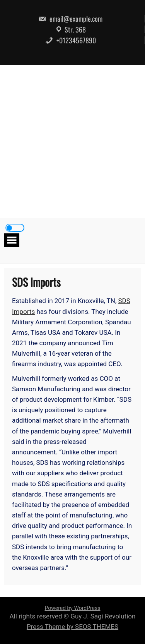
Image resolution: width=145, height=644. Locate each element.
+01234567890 (71, 40)
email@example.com (70, 19)
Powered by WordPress (73, 608)
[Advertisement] (72, 141)
